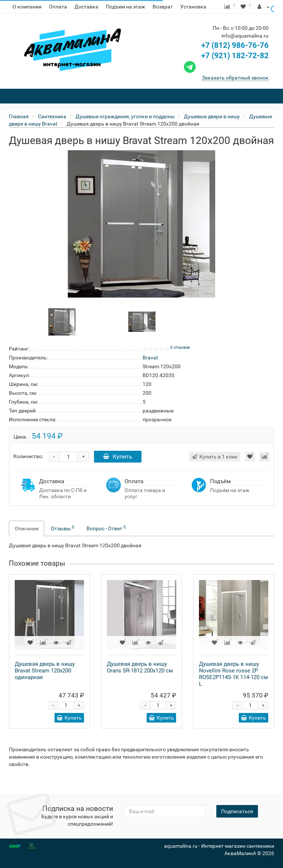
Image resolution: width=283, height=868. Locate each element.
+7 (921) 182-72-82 (225, 69)
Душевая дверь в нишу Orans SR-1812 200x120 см (140, 681)
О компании (27, 7)
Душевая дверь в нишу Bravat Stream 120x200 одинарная (45, 684)
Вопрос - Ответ (106, 541)
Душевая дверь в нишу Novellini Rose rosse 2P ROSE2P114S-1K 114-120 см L (233, 687)
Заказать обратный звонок (235, 91)
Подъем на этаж (125, 7)
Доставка (86, 7)
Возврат (163, 7)
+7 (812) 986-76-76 (235, 59)
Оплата (58, 7)
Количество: (28, 470)
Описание (27, 542)
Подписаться (237, 811)
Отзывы (62, 541)
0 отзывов (180, 361)
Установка (193, 7)
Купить (118, 470)
